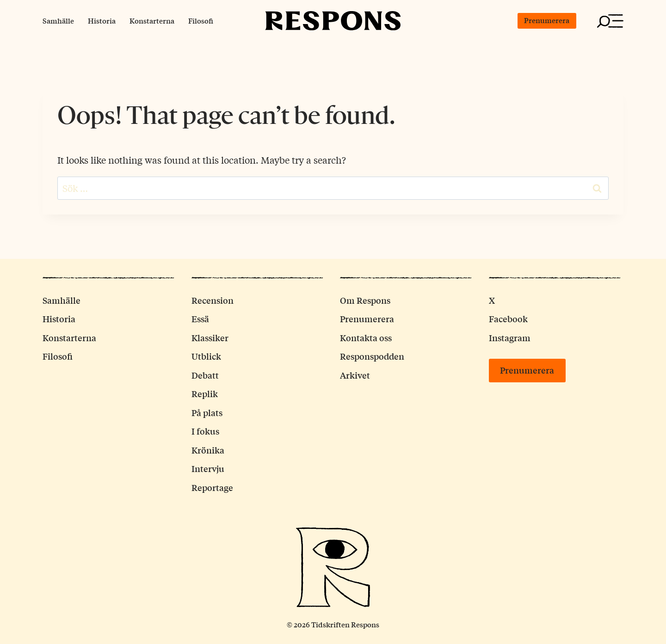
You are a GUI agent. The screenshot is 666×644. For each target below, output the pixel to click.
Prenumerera (547, 20)
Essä (200, 319)
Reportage (212, 487)
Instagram (510, 337)
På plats (207, 412)
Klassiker (210, 337)
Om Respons (365, 300)
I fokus (205, 431)
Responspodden (372, 356)
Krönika (208, 450)
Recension (213, 300)
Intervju (208, 468)
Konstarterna (152, 21)
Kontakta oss (366, 337)
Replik (205, 393)
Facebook (508, 319)
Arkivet (355, 375)
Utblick (206, 356)
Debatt (205, 375)
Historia (102, 21)
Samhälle (58, 21)
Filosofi (201, 21)
